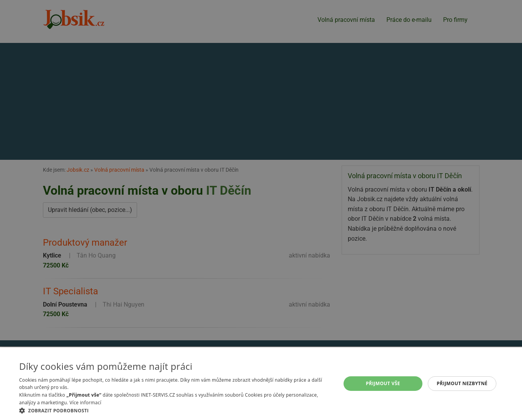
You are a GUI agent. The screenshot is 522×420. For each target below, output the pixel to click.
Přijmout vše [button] (383, 383)
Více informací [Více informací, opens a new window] (85, 403)
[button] (175, 410)
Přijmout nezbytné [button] (462, 383)
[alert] (261, 210)
